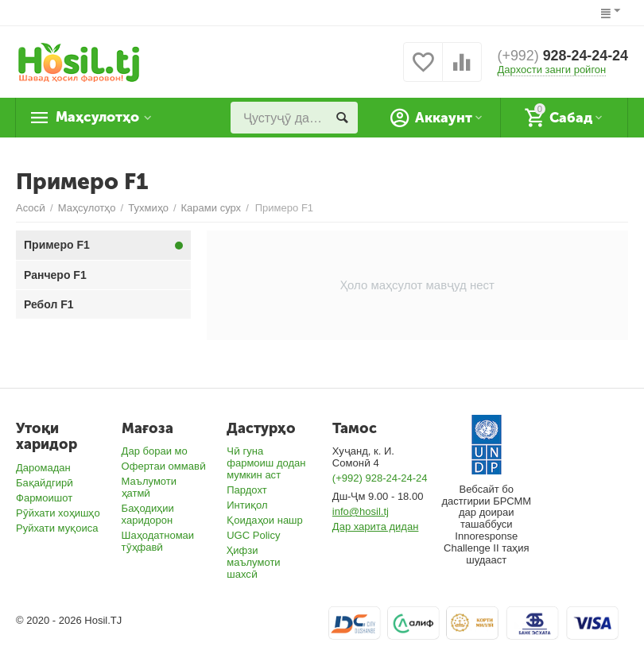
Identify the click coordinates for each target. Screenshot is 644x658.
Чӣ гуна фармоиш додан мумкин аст (266, 463)
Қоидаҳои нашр (265, 520)
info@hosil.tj (361, 511)
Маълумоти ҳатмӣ (149, 487)
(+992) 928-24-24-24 (380, 478)
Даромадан (43, 468)
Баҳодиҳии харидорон (148, 514)
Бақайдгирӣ (45, 483)
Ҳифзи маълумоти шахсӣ (253, 562)
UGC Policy (253, 535)
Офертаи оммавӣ (164, 466)
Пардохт (247, 490)
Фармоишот (44, 498)
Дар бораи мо (155, 451)
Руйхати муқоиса (57, 528)
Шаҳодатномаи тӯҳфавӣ (158, 541)
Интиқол (247, 505)
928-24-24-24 (562, 56)
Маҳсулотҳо (100, 118)
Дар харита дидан (376, 526)
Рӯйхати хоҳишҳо (58, 513)
